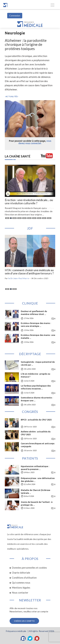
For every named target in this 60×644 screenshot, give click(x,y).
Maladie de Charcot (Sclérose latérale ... (36, 492)
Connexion (15, 16)
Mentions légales (21, 588)
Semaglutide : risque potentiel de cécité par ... (38, 363)
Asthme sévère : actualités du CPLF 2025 (36, 433)
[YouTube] (37, 638)
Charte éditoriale (21, 573)
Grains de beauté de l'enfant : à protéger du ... (37, 503)
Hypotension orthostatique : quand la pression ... (35, 468)
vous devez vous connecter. (35, 142)
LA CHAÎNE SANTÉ (18, 156)
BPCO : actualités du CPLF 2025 (36, 420)
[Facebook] (23, 638)
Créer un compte (24, 621)
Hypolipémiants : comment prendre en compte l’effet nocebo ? (29, 272)
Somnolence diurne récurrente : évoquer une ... (37, 399)
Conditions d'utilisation (24, 578)
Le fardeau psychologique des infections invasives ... (36, 387)
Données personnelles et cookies (29, 568)
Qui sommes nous (21, 583)
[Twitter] (30, 638)
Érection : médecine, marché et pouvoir (29, 200)
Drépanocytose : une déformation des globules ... (38, 480)
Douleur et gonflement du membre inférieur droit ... (34, 313)
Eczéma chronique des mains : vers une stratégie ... (36, 325)
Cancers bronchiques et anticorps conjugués (38, 445)
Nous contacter (20, 593)
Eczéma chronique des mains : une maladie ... (38, 336)
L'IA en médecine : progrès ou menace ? (36, 375)
